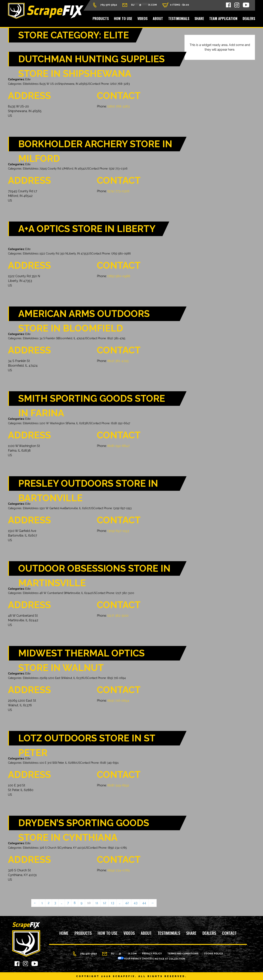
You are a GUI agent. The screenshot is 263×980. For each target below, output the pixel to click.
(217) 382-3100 (118, 616)
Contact (229, 933)
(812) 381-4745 (118, 361)
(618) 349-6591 (118, 785)
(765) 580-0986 (119, 276)
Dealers (249, 18)
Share (199, 18)
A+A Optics (87, 229)
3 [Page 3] (55, 903)
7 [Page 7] (68, 903)
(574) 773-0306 (118, 191)
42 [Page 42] (127, 903)
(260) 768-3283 (118, 106)
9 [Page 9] (82, 903)
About (158, 18)
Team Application (223, 18)
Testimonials (179, 18)
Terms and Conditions (183, 954)
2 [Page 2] (49, 903)
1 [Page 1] (42, 903)
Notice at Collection (170, 959)
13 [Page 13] (113, 903)
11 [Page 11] (97, 903)
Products (101, 18)
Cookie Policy (213, 954)
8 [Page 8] (75, 903)
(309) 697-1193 (118, 531)
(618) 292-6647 (118, 446)
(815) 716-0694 (118, 701)
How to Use (123, 18)
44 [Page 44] (144, 903)
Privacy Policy (152, 954)
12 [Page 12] (105, 903)
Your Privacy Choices (135, 959)
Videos (142, 18)
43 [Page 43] (136, 903)
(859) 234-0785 (119, 870)
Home (64, 933)
